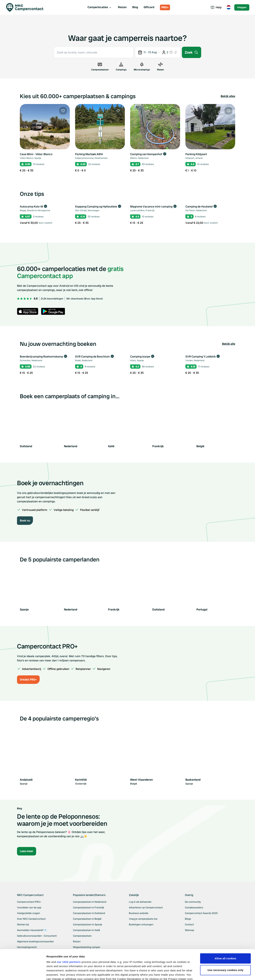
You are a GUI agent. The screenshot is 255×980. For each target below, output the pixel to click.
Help (216, 7)
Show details (55, 973)
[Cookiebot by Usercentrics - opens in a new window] (23, 973)
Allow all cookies (226, 930)
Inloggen (242, 7)
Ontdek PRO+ (28, 680)
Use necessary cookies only (226, 942)
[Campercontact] (27, 7)
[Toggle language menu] (229, 7)
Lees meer (27, 851)
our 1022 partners (69, 934)
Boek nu (25, 521)
